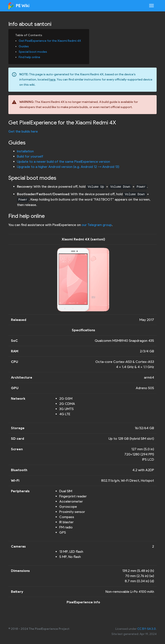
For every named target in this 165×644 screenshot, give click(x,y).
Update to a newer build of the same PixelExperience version (63, 162)
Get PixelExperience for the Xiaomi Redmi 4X (50, 41)
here (52, 80)
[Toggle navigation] (151, 6)
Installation (25, 151)
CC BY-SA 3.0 (147, 629)
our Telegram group (97, 225)
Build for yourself (30, 156)
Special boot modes (33, 52)
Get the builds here (23, 131)
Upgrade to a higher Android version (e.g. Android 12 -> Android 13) (68, 167)
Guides (24, 46)
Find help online (29, 57)
